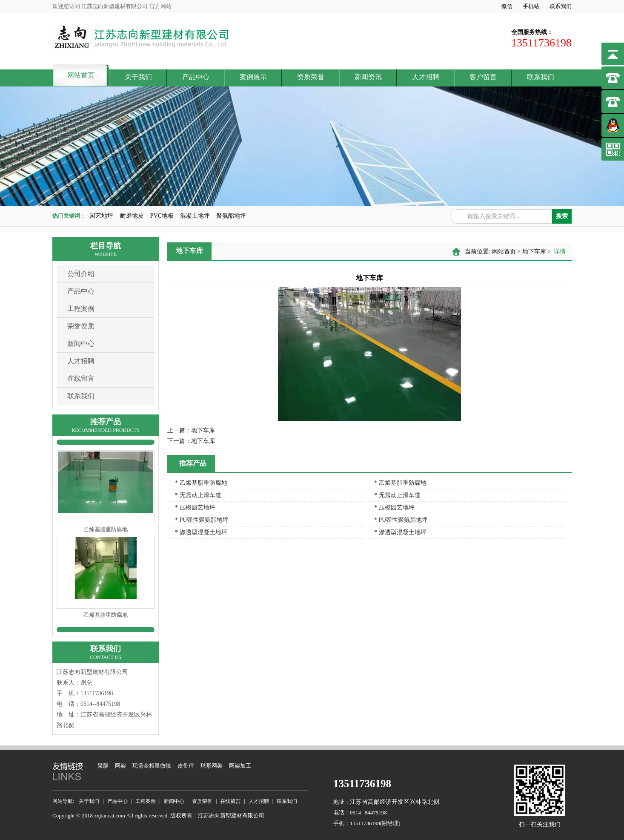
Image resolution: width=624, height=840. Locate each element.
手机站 (531, 6)
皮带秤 (186, 766)
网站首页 (81, 75)
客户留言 (483, 77)
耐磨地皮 (132, 216)
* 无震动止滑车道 (198, 495)
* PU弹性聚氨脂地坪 (202, 520)
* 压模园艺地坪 (195, 508)
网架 (120, 766)
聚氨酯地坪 (231, 216)
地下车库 (534, 252)
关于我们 (138, 77)
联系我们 (561, 6)
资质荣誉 (311, 77)
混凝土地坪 (195, 216)
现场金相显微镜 (152, 766)
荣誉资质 (81, 326)
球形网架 (212, 766)
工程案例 (81, 309)
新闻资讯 (368, 77)
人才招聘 (426, 77)
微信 (507, 6)
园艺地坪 (101, 216)
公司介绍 (81, 274)
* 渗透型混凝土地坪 (201, 532)
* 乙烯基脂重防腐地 (201, 483)
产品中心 (196, 77)
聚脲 (103, 766)
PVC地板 (162, 216)
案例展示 (253, 77)
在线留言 (81, 378)
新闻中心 (81, 344)
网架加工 (240, 766)
